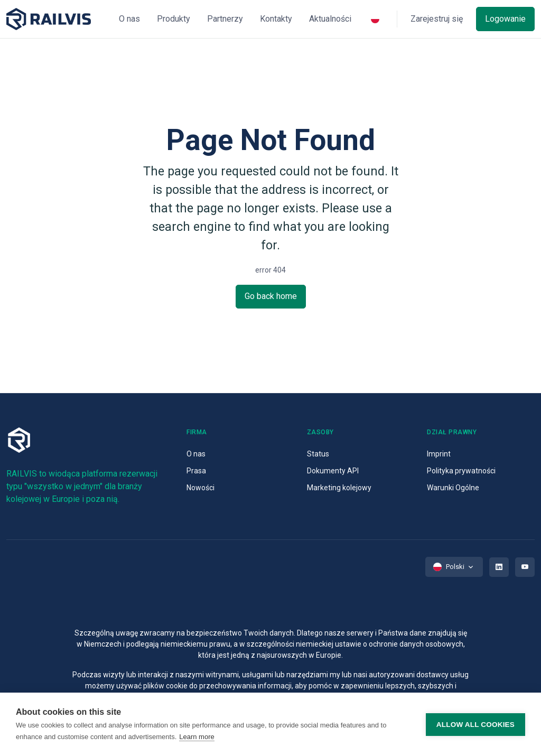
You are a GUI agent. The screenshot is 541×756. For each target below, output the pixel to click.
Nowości (200, 488)
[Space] (49, 19)
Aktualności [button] (330, 19)
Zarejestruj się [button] (437, 19)
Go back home (271, 296)
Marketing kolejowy (339, 488)
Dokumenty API (333, 471)
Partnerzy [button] (225, 19)
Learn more (197, 737)
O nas (196, 454)
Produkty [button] (174, 19)
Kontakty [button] (276, 19)
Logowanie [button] (505, 19)
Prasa (196, 471)
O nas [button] (129, 19)
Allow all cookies (475, 725)
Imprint (439, 454)
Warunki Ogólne (453, 488)
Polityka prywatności (461, 471)
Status (318, 454)
